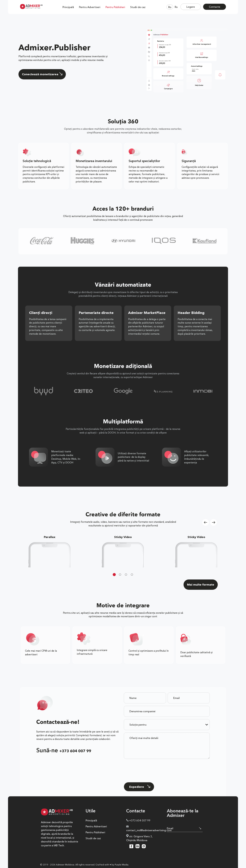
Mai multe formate (201, 585)
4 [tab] (132, 575)
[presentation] (148, 766)
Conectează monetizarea (42, 74)
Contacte (215, 7)
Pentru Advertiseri (90, 7)
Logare (191, 7)
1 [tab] (114, 575)
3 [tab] (126, 575)
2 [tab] (120, 575)
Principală (68, 7)
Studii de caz (138, 7)
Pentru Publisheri (115, 7)
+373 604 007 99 (75, 751)
